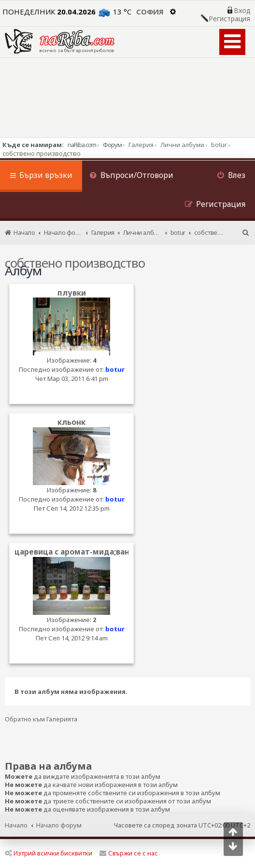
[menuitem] (131, 176)
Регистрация (229, 19)
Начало (16, 825)
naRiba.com (82, 145)
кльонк (71, 422)
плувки (72, 293)
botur (115, 369)
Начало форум (59, 825)
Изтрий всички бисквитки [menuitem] (49, 853)
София (150, 12)
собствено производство (75, 263)
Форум (112, 145)
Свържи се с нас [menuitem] (129, 853)
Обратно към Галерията (41, 719)
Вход (242, 11)
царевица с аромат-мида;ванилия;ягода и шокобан (117, 552)
